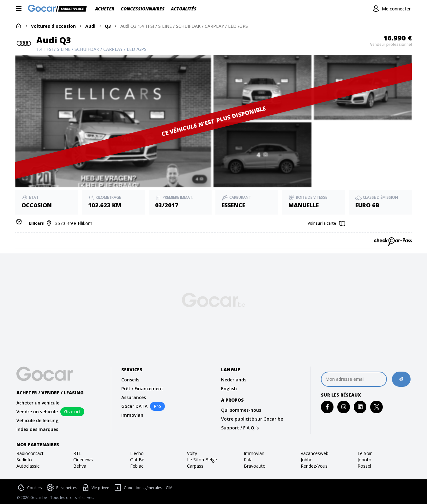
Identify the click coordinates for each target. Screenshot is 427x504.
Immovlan (132, 415)
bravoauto (255, 466)
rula (248, 460)
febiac (137, 466)
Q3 (108, 26)
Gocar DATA (134, 406)
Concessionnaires (143, 9)
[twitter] (377, 407)
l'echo (137, 453)
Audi (90, 26)
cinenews (83, 460)
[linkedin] (360, 407)
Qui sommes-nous (241, 410)
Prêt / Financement (142, 389)
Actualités (184, 9)
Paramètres (61, 488)
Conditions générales (138, 488)
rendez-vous (314, 466)
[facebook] (327, 407)
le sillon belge (202, 460)
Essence (233, 205)
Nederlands (234, 380)
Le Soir (365, 453)
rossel (364, 466)
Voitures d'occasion (53, 26)
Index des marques (37, 429)
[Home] (18, 26)
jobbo (307, 460)
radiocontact (30, 453)
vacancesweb (315, 453)
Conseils (130, 380)
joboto (364, 460)
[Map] (327, 224)
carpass (195, 466)
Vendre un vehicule (37, 412)
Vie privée (95, 488)
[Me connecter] (391, 9)
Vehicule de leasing (37, 420)
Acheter (105, 9)
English (229, 389)
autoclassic (28, 466)
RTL (77, 453)
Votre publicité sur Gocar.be (252, 419)
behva (80, 466)
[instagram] (344, 407)
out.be (137, 460)
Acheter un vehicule (38, 403)
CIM (169, 488)
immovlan (254, 453)
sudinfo (24, 460)
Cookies (29, 488)
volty (192, 453)
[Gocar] (59, 9)
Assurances (134, 397)
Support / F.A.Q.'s (240, 428)
